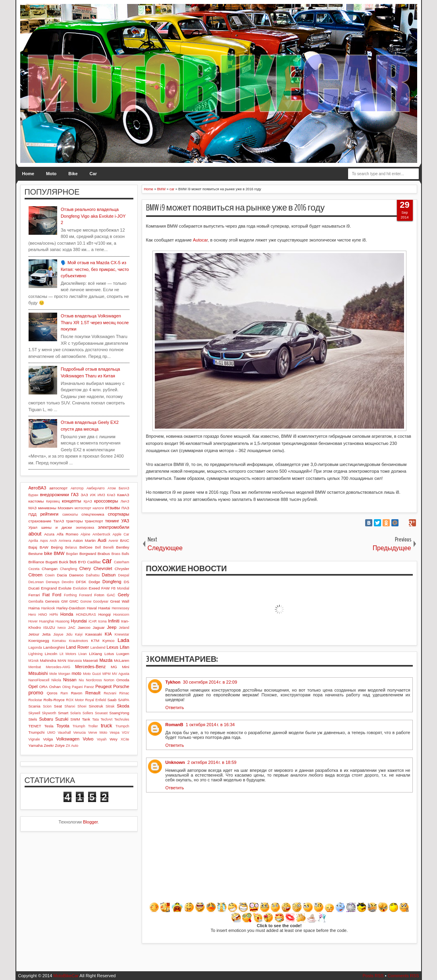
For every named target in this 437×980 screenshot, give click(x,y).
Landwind (98, 648)
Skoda (123, 706)
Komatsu (59, 641)
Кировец (53, 501)
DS (127, 582)
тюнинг (112, 521)
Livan (82, 654)
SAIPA (123, 700)
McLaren (121, 660)
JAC (72, 627)
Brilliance (37, 562)
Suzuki (62, 719)
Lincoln (51, 654)
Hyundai (79, 621)
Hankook (48, 608)
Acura (49, 534)
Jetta (46, 634)
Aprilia (33, 541)
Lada (123, 640)
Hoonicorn (121, 615)
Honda (67, 614)
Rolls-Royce (54, 700)
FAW (105, 588)
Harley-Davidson (71, 608)
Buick (64, 562)
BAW (44, 547)
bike (48, 553)
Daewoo (76, 575)
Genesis (52, 601)
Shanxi (70, 706)
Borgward (88, 554)
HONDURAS (86, 615)
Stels (33, 719)
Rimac (124, 693)
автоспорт (58, 488)
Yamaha (36, 745)
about (35, 534)
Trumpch (122, 726)
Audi (102, 540)
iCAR (93, 621)
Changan (50, 569)
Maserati (90, 660)
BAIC (124, 540)
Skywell (35, 713)
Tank (86, 719)
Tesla (49, 726)
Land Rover (78, 647)
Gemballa (36, 601)
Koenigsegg (39, 641)
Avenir (113, 541)
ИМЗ (101, 495)
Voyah (102, 739)
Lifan (125, 647)
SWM (75, 719)
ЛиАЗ (125, 501)
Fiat (46, 595)
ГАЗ (75, 495)
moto (76, 673)
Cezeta (34, 569)
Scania (35, 706)
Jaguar (99, 627)
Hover (33, 621)
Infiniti (114, 621)
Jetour (34, 634)
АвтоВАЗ (38, 488)
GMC (74, 601)
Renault (93, 693)
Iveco (62, 628)
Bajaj (33, 547)
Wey (114, 739)
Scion (47, 706)
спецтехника (93, 514)
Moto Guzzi (92, 674)
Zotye (60, 745)
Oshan (55, 687)
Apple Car (121, 534)
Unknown (175, 762)
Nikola (56, 680)
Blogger (90, 822)
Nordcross (94, 680)
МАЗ (33, 508)
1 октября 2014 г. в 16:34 (210, 725)
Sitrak (110, 706)
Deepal (124, 575)
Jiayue (58, 634)
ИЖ (93, 495)
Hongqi (105, 614)
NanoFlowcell (39, 680)
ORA (43, 687)
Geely (124, 595)
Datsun (109, 575)
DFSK (81, 582)
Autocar (200, 240)
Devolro (67, 582)
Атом (112, 488)
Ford (57, 595)
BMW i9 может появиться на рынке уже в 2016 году (236, 208)
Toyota (63, 726)
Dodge (94, 582)
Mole (53, 674)
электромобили (114, 527)
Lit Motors (68, 654)
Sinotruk (96, 706)
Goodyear (101, 601)
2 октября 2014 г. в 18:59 (212, 762)
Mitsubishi (38, 673)
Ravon (77, 693)
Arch (53, 541)
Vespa (114, 733)
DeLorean (36, 582)
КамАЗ (123, 495)
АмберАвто (96, 488)
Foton (99, 595)
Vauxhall (64, 733)
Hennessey (121, 608)
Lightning (36, 654)
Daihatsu (93, 575)
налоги (98, 508)
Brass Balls (120, 554)
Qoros (52, 693)
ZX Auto (72, 746)
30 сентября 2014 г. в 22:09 (210, 682)
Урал (33, 527)
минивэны (47, 508)
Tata (95, 719)
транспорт (94, 521)
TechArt (106, 719)
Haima (34, 608)
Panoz (89, 687)
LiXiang (95, 654)
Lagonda (35, 648)
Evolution (80, 588)
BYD (82, 562)
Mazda (106, 660)
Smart (63, 713)
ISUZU (49, 627)
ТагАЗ (59, 521)
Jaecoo (84, 627)
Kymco (108, 641)
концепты (71, 501)
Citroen (36, 575)
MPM (107, 674)
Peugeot (103, 686)
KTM (95, 641)
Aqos (44, 541)
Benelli (108, 547)
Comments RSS (403, 976)
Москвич (65, 508)
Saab (112, 700)
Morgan (64, 674)
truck (107, 726)
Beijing (57, 547)
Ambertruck (101, 534)
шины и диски (57, 527)
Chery (85, 568)
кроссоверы (106, 501)
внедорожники (55, 495)
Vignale (34, 739)
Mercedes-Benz (90, 667)
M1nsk (34, 661)
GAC (111, 595)
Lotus (109, 654)
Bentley (123, 547)
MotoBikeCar (66, 976)
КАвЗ (111, 495)
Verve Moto (98, 733)
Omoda (123, 680)
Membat (35, 667)
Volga (48, 739)
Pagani (77, 687)
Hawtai (104, 608)
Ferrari (34, 595)
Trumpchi (37, 732)
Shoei (82, 706)
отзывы (113, 508)
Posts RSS (373, 976)
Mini (125, 667)
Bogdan (72, 554)
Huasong (63, 621)
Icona (102, 621)
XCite (125, 739)
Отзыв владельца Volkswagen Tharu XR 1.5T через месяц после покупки (95, 322)
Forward (85, 595)
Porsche (121, 686)
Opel (33, 686)
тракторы (74, 521)
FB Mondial (120, 588)
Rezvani (110, 693)
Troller (93, 726)
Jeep (112, 627)
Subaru (46, 719)
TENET (35, 726)
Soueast (101, 713)
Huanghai (47, 621)
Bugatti (51, 562)
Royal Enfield (95, 700)
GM (64, 601)
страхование (40, 521)
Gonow (86, 601)
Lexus (113, 647)
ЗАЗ (84, 495)
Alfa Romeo (68, 534)
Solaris (76, 713)
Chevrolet (103, 568)
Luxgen (123, 654)
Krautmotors (79, 641)
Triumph (79, 726)
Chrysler (122, 569)
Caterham (122, 562)
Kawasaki (94, 634)
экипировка (85, 528)
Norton (109, 680)
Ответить (175, 707)
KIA (108, 634)
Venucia (80, 733)
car (107, 561)
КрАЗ (88, 501)
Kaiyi (79, 634)
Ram (64, 693)
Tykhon (173, 682)
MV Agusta (121, 674)
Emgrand (49, 588)
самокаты (70, 514)
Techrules (122, 719)
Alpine (85, 534)
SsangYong (119, 713)
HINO (43, 615)
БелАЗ (124, 488)
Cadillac (94, 562)
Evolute (65, 588)
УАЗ (125, 521)
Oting (66, 687)
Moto (51, 174)
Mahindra (48, 660)
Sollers (88, 713)
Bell (98, 547)
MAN (62, 660)
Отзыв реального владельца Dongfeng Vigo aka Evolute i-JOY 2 (93, 216)
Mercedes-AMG (58, 667)
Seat (58, 706)
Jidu (69, 634)
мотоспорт (83, 508)
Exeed (94, 588)
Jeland (124, 628)
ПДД (33, 514)
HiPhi (54, 615)
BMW (59, 553)
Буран (34, 495)
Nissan (70, 680)
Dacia (62, 575)
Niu (81, 680)
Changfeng (68, 569)
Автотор (77, 488)
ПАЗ (125, 508)
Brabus (104, 554)
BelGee (86, 547)
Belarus (71, 547)
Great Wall (119, 601)
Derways (53, 582)
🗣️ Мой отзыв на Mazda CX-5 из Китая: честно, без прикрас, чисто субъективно (95, 269)
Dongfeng (112, 582)
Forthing (70, 595)
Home (28, 174)
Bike (73, 174)
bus (73, 562)
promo (36, 693)
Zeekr (49, 745)
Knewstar (122, 634)
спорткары (119, 514)
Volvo (88, 739)
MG (114, 667)
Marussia (75, 661)
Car (93, 174)
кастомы (36, 501)
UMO (51, 733)
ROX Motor (75, 700)
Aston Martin (85, 540)
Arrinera (65, 541)
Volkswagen (68, 739)
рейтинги (49, 514)
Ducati (34, 588)
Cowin (50, 575)
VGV (126, 733)
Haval (92, 608)
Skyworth (49, 713)
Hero (32, 615)
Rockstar (36, 700)
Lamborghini (54, 647)
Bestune (36, 554)
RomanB (174, 725)
